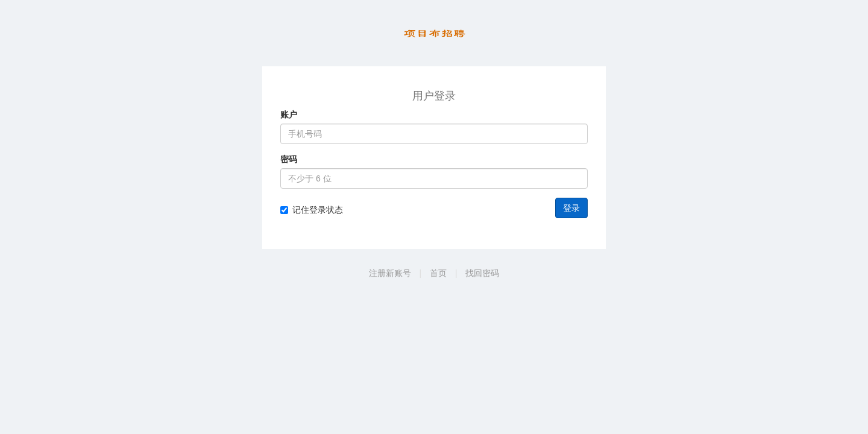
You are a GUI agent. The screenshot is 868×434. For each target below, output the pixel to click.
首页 (438, 273)
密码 (289, 159)
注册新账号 (390, 273)
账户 (289, 115)
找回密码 (482, 273)
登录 (571, 208)
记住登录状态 (312, 210)
